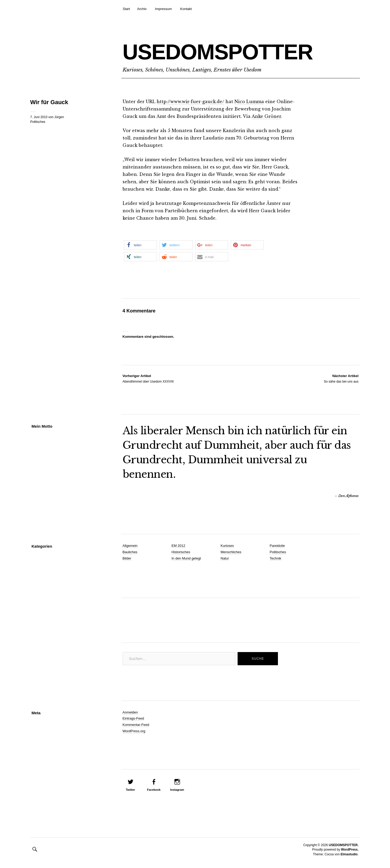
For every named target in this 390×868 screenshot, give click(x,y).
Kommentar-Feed (136, 725)
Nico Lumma (249, 102)
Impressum (163, 9)
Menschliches (231, 552)
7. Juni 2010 (39, 117)
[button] (140, 245)
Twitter (130, 790)
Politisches (38, 122)
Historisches (181, 552)
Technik (276, 558)
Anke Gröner (266, 116)
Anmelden (130, 712)
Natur (225, 558)
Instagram (177, 790)
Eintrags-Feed (133, 718)
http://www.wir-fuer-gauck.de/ (190, 102)
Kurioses (227, 546)
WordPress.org (134, 731)
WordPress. (350, 850)
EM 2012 (179, 546)
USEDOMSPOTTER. (344, 845)
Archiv (142, 9)
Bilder (127, 558)
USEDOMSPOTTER (218, 52)
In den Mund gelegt (186, 558)
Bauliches (130, 552)
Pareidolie (277, 546)
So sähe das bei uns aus (341, 378)
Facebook (154, 790)
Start (126, 9)
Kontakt (186, 9)
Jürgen (59, 117)
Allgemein (130, 546)
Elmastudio (349, 854)
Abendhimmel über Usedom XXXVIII (148, 378)
